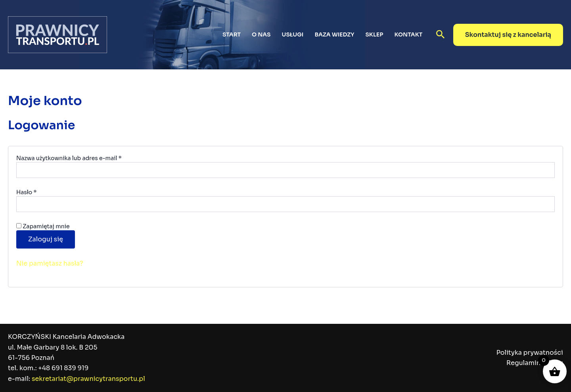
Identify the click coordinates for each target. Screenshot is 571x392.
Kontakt (408, 34)
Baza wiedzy (334, 34)
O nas (261, 34)
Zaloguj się (46, 239)
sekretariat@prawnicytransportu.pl (88, 379)
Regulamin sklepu (535, 363)
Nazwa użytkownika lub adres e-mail (84, 158)
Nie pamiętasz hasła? (50, 263)
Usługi (293, 34)
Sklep (374, 34)
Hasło (42, 192)
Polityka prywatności (530, 353)
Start (232, 34)
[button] (441, 35)
